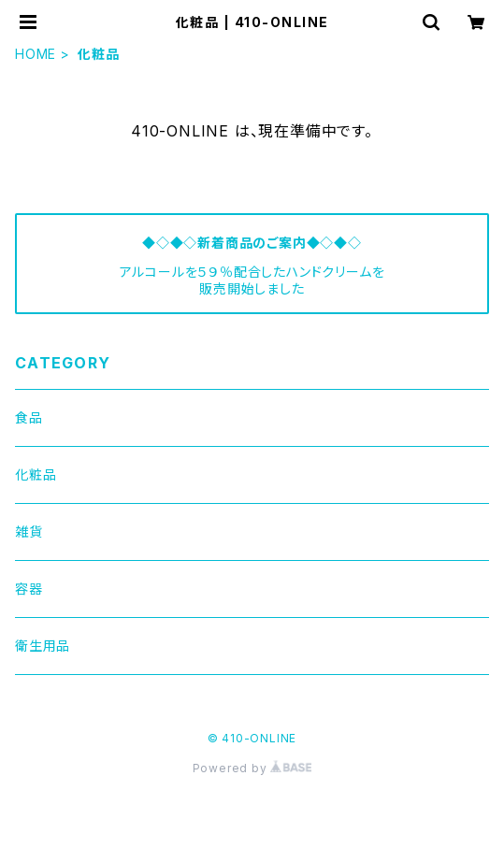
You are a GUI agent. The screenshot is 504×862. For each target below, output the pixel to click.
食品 (29, 417)
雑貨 (29, 532)
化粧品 (36, 474)
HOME (36, 54)
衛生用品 (43, 646)
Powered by (252, 768)
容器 (29, 589)
